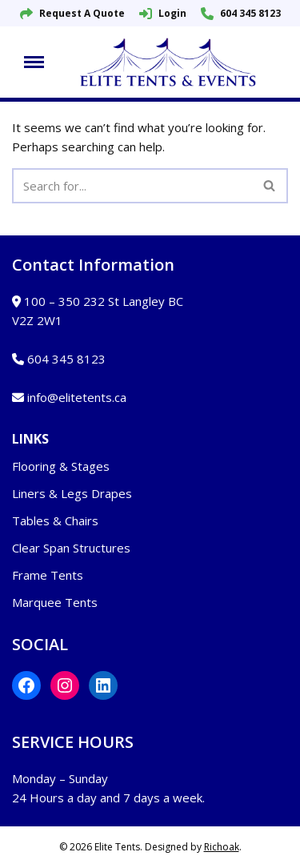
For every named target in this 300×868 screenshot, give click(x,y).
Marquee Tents (55, 602)
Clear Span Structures (71, 548)
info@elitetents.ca (77, 397)
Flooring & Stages (61, 466)
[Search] (132, 186)
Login (163, 13)
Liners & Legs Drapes (72, 493)
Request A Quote (72, 13)
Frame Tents (48, 575)
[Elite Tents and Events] (172, 62)
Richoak (222, 847)
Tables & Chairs (55, 520)
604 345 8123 (241, 13)
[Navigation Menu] (34, 62)
